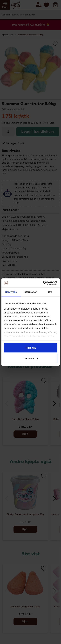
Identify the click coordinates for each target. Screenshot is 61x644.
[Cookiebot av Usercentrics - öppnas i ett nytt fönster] (43, 283)
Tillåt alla (31, 348)
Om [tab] (50, 292)
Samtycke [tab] (11, 292)
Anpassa (31, 358)
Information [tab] (31, 292)
